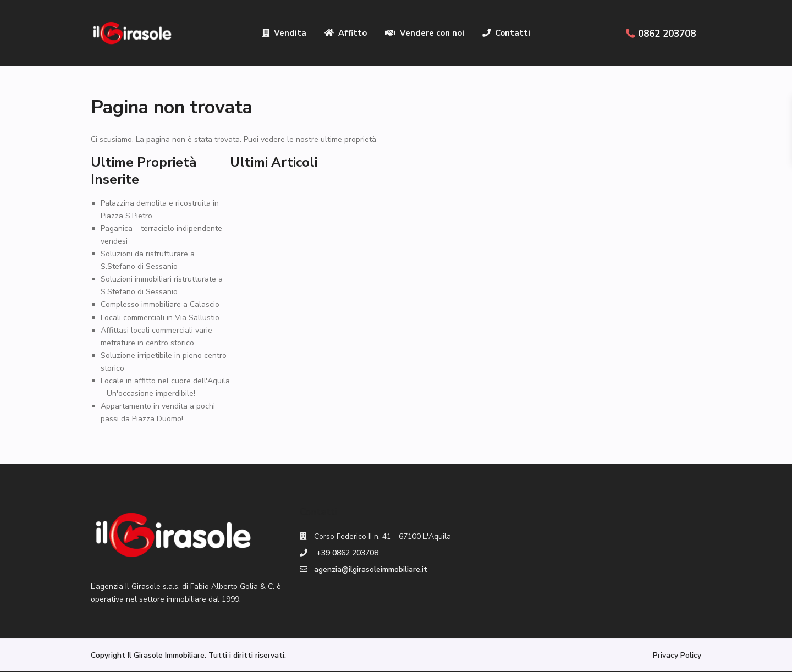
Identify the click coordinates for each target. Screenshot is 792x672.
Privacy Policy (677, 655)
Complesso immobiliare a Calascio (160, 304)
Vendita (284, 33)
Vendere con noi (425, 33)
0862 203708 (667, 34)
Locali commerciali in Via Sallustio (160, 318)
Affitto (346, 33)
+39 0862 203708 (346, 553)
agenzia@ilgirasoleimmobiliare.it (371, 569)
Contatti (506, 33)
